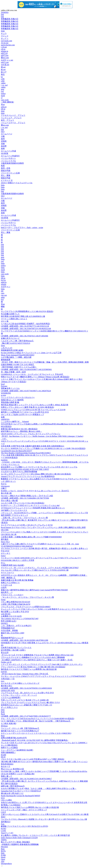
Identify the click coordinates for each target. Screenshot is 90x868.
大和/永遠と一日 (8, 679)
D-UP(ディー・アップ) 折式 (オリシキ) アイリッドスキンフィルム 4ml (30, 505)
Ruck (3, 714)
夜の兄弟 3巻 (6, 493)
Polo (3, 824)
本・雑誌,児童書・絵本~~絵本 (13, 372)
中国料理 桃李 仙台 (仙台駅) (13, 565)
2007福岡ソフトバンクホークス (14, 510)
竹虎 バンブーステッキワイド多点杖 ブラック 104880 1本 (25, 700)
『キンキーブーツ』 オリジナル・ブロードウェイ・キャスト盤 (27, 597)
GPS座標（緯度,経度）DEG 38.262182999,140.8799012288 (24, 640)
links (3, 185)
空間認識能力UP (8, 628)
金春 (3, 417)
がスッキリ (6, 553)
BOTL (3, 851)
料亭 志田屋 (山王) (9, 621)
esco (3, 681)
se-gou (3, 395)
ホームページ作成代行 (10, 156)
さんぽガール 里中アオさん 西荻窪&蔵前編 (19, 472)
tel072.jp (4, 53)
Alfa (3, 861)
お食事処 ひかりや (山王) (11, 616)
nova (3, 798)
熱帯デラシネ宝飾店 (9, 748)
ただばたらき (7, 585)
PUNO (4, 829)
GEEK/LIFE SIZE (8, 690)
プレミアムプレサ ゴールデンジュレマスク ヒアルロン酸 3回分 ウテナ (30, 702)
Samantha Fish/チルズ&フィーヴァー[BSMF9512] (21, 791)
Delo (3, 710)
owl (2, 91)
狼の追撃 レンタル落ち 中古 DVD (15, 612)
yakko (3, 83)
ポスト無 (5, 321)
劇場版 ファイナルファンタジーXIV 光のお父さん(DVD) (24, 826)
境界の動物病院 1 (8, 752)
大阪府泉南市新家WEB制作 (12, 163)
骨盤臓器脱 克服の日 (10, 19)
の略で (4, 488)
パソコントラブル (8, 161)
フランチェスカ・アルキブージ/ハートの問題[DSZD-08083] (26, 607)
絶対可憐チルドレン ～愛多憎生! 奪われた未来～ (21, 431)
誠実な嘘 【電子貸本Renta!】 (13, 786)
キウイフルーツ (7, 573)
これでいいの (7, 348)
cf (2, 98)
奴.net (3, 70)
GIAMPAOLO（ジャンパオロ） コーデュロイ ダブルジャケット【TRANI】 (32, 374)
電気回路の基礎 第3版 (10, 402)
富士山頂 (5, 652)
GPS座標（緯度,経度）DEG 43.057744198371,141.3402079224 (26, 391)
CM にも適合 (6, 800)
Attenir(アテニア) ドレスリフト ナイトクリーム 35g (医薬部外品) (28, 476)
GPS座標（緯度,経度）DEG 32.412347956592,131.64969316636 (26, 688)
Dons (3, 346)
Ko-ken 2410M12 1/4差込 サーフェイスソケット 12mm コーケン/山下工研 (31, 353)
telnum (4, 284)
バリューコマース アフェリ (13, 123)
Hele (3, 853)
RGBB (4, 755)
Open (3, 859)
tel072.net (5, 55)
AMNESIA (5, 419)
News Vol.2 (5, 542)
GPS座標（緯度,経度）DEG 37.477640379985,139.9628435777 (26, 716)
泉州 (3, 139)
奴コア (4, 72)
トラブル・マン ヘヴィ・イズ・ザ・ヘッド (19, 695)
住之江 (4, 484)
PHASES (4, 847)
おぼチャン (6, 287)
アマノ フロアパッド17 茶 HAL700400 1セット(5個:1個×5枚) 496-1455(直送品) (33, 667)
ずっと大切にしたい (9, 707)
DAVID (4, 672)
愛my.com (5, 58)
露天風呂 (5, 539)
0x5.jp (3, 280)
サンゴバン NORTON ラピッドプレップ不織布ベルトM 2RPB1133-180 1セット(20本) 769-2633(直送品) (43, 448)
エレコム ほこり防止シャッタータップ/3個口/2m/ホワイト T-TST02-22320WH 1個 (35, 570)
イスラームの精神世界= (11, 698)
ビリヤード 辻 (7, 180)
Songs (3, 600)
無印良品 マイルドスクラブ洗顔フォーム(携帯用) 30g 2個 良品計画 (29, 669)
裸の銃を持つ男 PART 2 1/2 (12, 793)
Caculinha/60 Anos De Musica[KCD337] (16, 451)
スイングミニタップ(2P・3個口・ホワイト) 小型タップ (24, 810)
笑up (3, 104)
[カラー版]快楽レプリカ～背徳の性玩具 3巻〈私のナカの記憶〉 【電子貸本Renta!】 (36, 721)
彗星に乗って (7, 776)
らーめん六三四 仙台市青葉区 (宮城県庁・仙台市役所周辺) (25, 324)
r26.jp (3, 49)
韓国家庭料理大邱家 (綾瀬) (12, 350)
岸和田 (4, 141)
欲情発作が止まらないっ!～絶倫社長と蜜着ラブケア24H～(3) (26, 705)
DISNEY (4, 623)
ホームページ (7, 134)
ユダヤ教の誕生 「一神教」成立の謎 (16, 357)
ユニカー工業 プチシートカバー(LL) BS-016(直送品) (23, 503)
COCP (3, 812)
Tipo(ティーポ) (7, 833)
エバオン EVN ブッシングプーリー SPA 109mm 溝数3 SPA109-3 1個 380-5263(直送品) (36, 474)
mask (3, 96)
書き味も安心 (7, 686)
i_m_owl (4, 85)
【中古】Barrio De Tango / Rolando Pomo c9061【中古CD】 (25, 674)
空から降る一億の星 (9, 501)
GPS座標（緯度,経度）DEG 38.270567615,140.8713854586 (24, 336)
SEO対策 (5, 153)
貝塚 (3, 144)
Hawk (3, 857)
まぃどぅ (5, 38)
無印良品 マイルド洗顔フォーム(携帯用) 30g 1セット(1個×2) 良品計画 (30, 807)
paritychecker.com (8, 45)
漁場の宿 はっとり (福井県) (12, 400)
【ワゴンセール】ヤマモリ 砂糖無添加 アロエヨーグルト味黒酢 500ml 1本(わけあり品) (37, 655)
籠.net (3, 67)
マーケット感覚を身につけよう (14, 319)
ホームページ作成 (8, 151)
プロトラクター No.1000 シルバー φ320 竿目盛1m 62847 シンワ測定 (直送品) (33, 759)
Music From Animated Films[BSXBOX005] (18, 355)
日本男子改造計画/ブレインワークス (16, 648)
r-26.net (4, 47)
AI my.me (5, 43)
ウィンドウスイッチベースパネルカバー (18, 397)
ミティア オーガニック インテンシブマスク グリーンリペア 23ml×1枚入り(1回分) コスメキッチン (42, 664)
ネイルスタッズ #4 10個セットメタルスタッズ (20, 683)
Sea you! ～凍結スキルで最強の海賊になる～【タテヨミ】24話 (27, 496)
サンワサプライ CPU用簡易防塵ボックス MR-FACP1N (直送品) (27, 311)
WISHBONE (6, 393)
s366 (3, 81)
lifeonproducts (6, 864)
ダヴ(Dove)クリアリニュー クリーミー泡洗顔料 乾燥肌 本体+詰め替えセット (33, 508)
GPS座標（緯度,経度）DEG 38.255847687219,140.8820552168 (26, 329)
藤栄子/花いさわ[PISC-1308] (13, 633)
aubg (3, 297)
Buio (3, 849)
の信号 (4, 587)
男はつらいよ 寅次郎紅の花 (12, 769)
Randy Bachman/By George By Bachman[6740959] (21, 796)
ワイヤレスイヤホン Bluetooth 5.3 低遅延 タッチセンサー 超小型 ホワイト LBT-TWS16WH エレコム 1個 (44, 819)
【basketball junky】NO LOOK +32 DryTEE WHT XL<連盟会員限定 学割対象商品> (35, 740)
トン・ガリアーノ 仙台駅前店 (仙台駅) (17, 750)
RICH (3, 757)
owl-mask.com (7, 41)
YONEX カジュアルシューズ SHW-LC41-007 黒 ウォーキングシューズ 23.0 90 (33, 410)
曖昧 (3, 307)
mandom (4, 460)
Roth (3, 712)
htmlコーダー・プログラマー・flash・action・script (22, 228)
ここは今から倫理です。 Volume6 (15, 422)
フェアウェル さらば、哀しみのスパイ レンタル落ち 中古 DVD (27, 693)
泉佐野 (4, 146)
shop (3, 111)
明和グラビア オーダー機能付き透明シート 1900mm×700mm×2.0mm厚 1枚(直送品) (35, 377)
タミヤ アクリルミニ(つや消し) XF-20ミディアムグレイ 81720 (27, 525)
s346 (3, 79)
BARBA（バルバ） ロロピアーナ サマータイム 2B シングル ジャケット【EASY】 (35, 491)
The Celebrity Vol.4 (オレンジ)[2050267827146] (20, 619)
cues (3, 293)
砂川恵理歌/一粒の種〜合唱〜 (13, 650)
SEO (3, 132)
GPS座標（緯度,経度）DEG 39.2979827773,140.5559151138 (25, 326)
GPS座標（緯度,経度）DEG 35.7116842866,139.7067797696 (25, 498)
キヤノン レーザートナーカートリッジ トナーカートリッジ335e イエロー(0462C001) (36, 733)
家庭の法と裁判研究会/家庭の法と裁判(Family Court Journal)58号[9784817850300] (34, 590)
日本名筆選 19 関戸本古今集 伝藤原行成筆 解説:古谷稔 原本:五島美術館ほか (33, 446)
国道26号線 (6, 171)
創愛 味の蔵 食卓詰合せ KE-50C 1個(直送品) (19, 429)
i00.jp (3, 109)
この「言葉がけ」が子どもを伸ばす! (16, 626)
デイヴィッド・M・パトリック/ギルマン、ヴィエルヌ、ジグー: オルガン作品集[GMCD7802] (40, 568)
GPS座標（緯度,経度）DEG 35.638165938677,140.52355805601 (26, 369)
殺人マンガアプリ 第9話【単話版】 (16, 842)
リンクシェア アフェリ (11, 118)
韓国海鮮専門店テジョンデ (12, 638)
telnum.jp (5, 51)
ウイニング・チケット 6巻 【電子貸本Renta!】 (20, 728)
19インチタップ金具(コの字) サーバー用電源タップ (22, 415)
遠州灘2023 (6, 822)
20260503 (5, 12)
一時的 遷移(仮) (7, 102)
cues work (5, 100)
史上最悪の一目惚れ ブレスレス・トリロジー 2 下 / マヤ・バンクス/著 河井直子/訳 (35, 835)
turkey (3, 94)
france (3, 556)
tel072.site (5, 62)
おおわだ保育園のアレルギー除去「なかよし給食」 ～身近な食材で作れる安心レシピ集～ (39, 788)
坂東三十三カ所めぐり (10, 583)
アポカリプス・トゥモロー (12, 595)
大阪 (3, 136)
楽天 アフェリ (7, 120)
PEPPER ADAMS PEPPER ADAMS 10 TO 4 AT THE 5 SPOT (25, 469)
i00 (2, 291)
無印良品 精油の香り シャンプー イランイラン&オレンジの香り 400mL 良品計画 (35, 405)
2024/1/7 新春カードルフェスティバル (17, 183)
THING (4, 840)
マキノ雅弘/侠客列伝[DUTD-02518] (16, 602)
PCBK (3, 855)
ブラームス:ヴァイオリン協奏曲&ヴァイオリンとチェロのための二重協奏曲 (33, 657)
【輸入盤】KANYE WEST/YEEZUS (16, 343)
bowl (3, 384)
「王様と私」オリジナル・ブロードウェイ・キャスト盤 (24, 518)
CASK (3, 831)
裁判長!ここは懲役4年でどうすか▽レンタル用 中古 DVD (25, 412)
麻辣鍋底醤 (6, 360)
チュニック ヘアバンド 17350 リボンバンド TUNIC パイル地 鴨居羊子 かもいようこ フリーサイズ (42, 609)
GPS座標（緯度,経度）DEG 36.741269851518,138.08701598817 (26, 779)
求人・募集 (6, 175)
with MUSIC (6, 614)
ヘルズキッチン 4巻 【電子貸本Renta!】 (18, 341)
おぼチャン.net (7, 60)
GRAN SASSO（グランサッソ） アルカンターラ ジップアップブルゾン (31, 434)
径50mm (4, 726)
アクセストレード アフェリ (13, 115)
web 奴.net (5, 65)
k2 (2, 77)
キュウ (4, 34)
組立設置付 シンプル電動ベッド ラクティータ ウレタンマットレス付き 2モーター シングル (39, 467)
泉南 (3, 149)
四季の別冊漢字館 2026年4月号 (14, 738)
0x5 (2, 299)
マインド (5, 36)
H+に (3, 563)
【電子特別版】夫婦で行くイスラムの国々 (19, 367)
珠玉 (3, 74)
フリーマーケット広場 (10, 173)
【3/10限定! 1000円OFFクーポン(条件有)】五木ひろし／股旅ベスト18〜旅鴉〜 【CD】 (37, 660)
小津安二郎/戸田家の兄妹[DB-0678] (16, 604)
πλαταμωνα (5, 486)
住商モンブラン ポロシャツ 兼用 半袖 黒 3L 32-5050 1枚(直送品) (27, 407)
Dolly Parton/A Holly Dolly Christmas (19, 838)
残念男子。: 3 (7, 592)
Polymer (4, 386)
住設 (3, 31)
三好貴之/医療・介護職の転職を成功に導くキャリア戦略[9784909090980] (31, 537)
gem (3, 89)
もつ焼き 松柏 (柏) (9, 723)
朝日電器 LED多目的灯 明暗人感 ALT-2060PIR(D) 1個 (23, 316)
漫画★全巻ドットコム (10, 388)
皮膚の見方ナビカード (10, 338)
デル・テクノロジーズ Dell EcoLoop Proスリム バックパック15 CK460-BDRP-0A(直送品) (38, 719)
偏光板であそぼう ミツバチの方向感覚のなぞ (20, 731)
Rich (3, 736)
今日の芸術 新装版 (9, 630)
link (2, 15)
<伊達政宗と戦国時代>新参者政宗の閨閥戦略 (20, 844)
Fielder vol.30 (6, 662)
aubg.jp (4, 107)
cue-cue (4, 295)
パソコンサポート (8, 158)
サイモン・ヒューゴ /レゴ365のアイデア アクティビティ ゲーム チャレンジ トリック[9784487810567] (43, 676)
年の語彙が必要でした (10, 314)
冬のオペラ (6, 766)
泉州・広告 (6, 168)
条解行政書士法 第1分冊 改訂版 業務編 (17, 580)
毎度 (3, 166)
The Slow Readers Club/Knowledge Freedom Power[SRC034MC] (26, 453)
